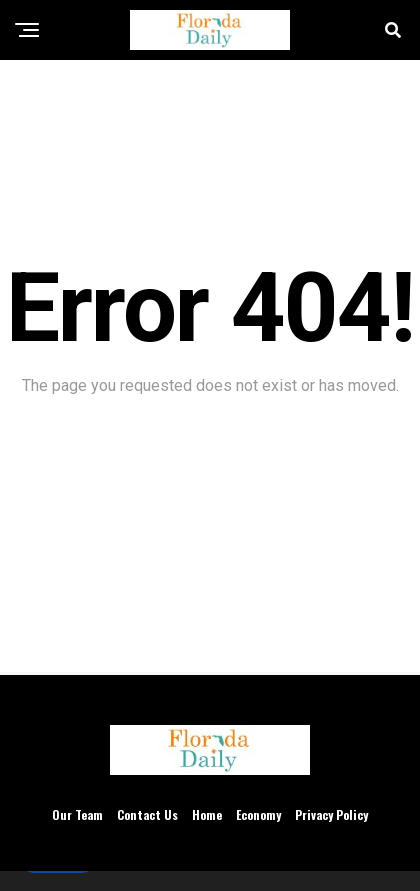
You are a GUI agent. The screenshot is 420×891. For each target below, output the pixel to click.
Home (207, 814)
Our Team (77, 814)
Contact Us (147, 814)
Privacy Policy (331, 814)
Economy (258, 814)
